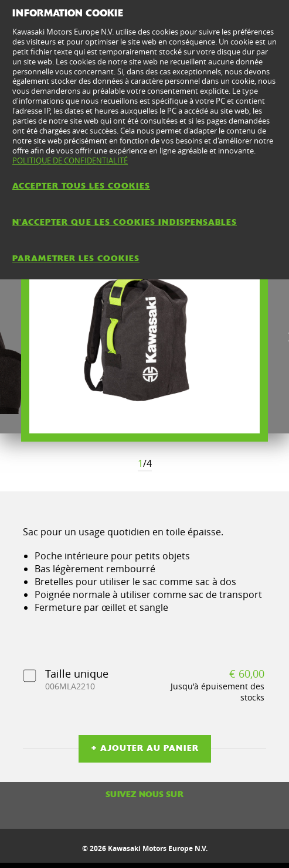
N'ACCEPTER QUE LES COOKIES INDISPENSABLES (125, 222)
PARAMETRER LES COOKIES (76, 258)
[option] (144, 338)
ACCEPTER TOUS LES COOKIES (81, 186)
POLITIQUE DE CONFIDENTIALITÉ (70, 160)
